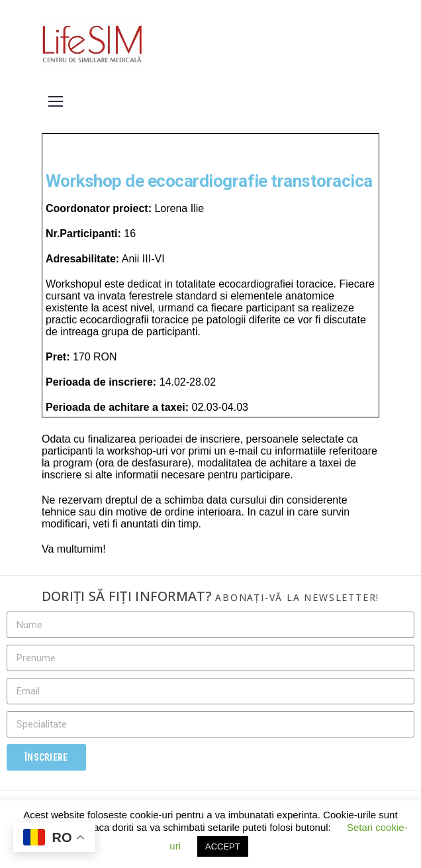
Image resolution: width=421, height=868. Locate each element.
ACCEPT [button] (223, 846)
